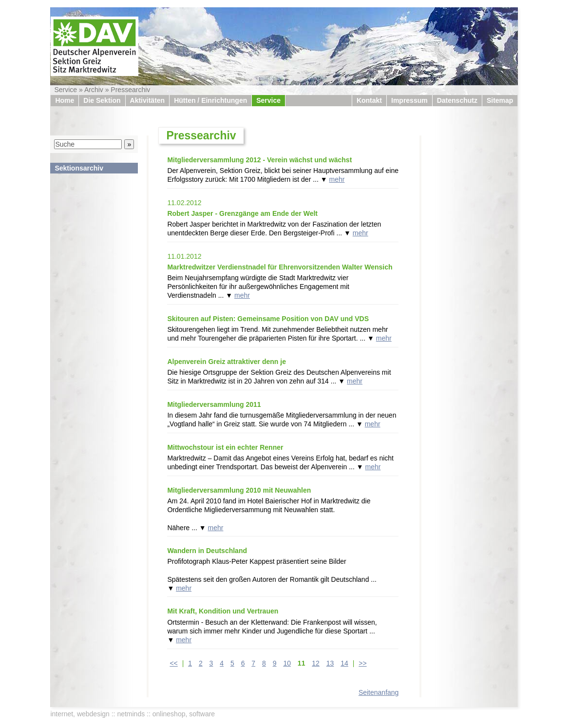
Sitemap (500, 100)
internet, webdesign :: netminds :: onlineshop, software (133, 714)
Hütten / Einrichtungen (210, 100)
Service (66, 90)
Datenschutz (457, 100)
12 (316, 663)
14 (344, 663)
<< (173, 663)
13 (330, 663)
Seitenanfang (379, 692)
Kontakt (369, 100)
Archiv (94, 90)
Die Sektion (102, 100)
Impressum (409, 100)
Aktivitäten (148, 100)
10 (287, 663)
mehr (337, 179)
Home (65, 100)
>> (362, 663)
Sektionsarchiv (79, 168)
